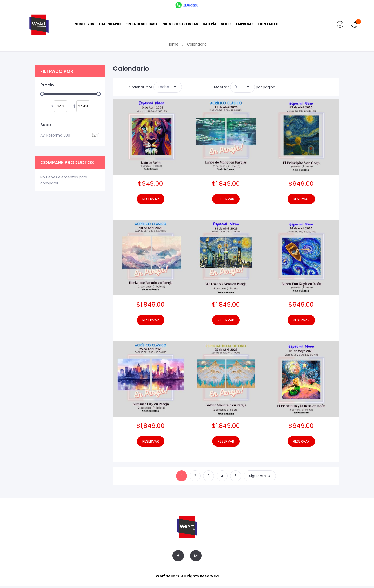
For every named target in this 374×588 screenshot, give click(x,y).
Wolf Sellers (167, 578)
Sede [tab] (46, 126)
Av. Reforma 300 (70, 137)
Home (173, 46)
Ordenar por (141, 88)
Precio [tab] (47, 87)
